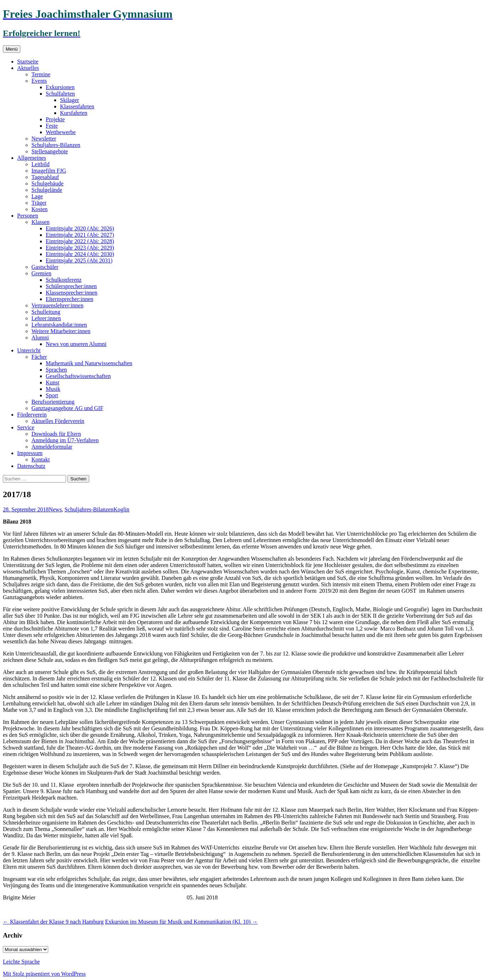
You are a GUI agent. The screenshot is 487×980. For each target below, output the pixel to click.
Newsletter (44, 139)
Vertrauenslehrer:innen (57, 305)
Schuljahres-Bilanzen (56, 145)
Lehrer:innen (46, 318)
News (55, 509)
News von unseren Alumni (76, 344)
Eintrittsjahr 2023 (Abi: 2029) (80, 248)
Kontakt (41, 460)
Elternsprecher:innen (69, 299)
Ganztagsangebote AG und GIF (67, 408)
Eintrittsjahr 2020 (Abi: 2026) (80, 228)
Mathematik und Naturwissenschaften (89, 363)
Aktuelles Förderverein (58, 421)
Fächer (39, 357)
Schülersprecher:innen (71, 286)
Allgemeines (32, 158)
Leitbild (41, 164)
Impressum (30, 453)
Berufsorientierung (53, 402)
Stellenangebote (50, 151)
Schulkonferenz (64, 280)
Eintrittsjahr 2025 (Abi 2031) (79, 261)
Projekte (55, 119)
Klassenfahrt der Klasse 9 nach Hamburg (53, 922)
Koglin (121, 509)
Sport (52, 395)
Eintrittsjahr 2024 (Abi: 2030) (80, 254)
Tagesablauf (45, 177)
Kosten (39, 209)
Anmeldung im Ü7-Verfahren (65, 440)
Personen (28, 216)
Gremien (41, 273)
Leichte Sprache (21, 962)
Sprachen (56, 370)
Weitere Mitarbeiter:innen (61, 331)
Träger (39, 203)
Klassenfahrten (77, 106)
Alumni (40, 338)
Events (39, 81)
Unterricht (29, 350)
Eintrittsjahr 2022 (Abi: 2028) (80, 241)
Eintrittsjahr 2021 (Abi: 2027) (80, 235)
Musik (53, 389)
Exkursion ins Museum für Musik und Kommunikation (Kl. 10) (181, 922)
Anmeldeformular (52, 447)
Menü (12, 49)
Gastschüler (45, 267)
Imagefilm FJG (49, 171)
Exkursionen (60, 87)
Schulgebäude (47, 183)
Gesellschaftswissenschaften (78, 376)
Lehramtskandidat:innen (59, 325)
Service (26, 427)
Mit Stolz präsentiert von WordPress (44, 974)
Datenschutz (31, 466)
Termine (41, 74)
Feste (52, 126)
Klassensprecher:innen (72, 293)
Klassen (41, 222)
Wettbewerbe (61, 132)
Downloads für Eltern (56, 434)
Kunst (52, 382)
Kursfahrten (74, 113)
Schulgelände (47, 190)
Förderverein (32, 415)
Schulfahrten (60, 94)
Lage (37, 196)
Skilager (69, 100)
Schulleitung (46, 312)
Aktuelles (28, 68)
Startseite (28, 62)
